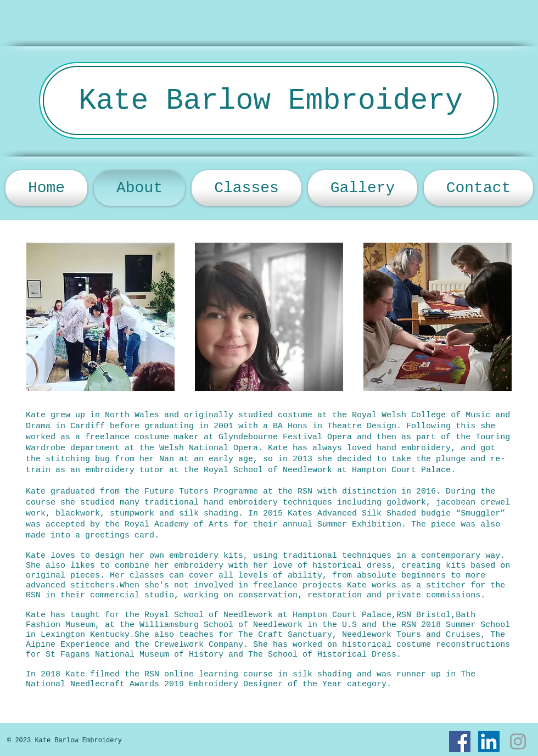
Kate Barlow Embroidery (271, 101)
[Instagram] (518, 741)
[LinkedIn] (489, 741)
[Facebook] (460, 741)
